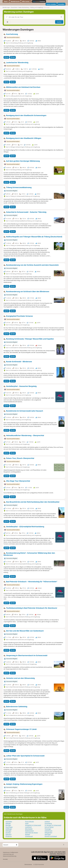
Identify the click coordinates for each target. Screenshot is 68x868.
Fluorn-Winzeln (30, 822)
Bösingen (8, 825)
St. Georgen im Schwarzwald (53, 825)
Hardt (27, 823)
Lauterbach (28, 827)
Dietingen (8, 831)
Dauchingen (9, 827)
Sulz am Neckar (49, 827)
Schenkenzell (29, 836)
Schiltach (47, 822)
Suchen (59, 22)
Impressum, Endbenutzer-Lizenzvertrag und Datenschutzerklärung (11, 854)
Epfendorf (8, 835)
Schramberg (48, 823)
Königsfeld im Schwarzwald (33, 825)
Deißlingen (9, 829)
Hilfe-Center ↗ (26, 1)
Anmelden (61, 4)
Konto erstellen (51, 4)
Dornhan (8, 833)
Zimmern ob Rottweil (51, 836)
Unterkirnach (48, 831)
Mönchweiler (29, 829)
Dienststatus (28, 864)
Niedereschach (29, 831)
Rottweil (27, 835)
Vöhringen (48, 835)
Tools (6, 1)
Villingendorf (48, 833)
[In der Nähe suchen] (61, 17)
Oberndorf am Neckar (32, 833)
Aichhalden (9, 822)
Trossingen (48, 829)
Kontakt (5, 859)
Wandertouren (15, 1)
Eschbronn (9, 836)
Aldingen (8, 823)
